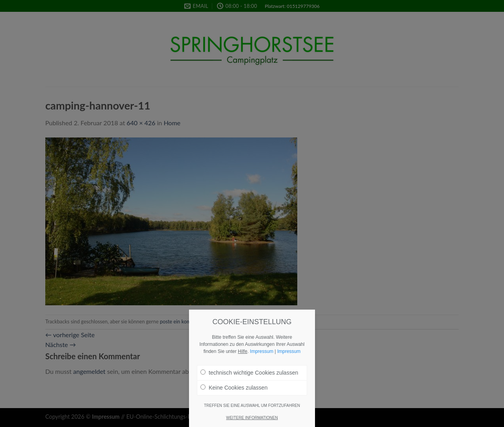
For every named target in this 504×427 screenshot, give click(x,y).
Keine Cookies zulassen (234, 391)
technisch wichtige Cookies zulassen (249, 376)
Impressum (262, 355)
